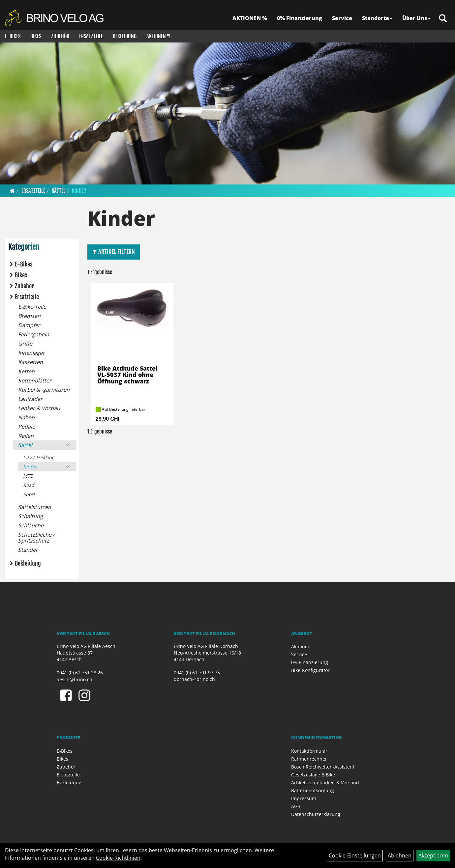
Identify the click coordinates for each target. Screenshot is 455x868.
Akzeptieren (433, 855)
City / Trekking (39, 457)
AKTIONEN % (250, 18)
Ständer (28, 550)
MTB (28, 476)
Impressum (304, 798)
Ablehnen (400, 855)
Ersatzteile (91, 36)
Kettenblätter (35, 380)
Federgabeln (34, 334)
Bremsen (29, 316)
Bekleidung (125, 36)
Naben (26, 417)
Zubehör (60, 36)
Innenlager (31, 353)
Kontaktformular (309, 751)
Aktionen (301, 646)
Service (342, 18)
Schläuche (31, 525)
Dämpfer (29, 325)
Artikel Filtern (114, 252)
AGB (296, 806)
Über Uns (416, 18)
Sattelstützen (35, 507)
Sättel (59, 191)
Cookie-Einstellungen (355, 855)
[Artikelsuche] (443, 19)
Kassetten (30, 362)
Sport (29, 494)
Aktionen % (159, 36)
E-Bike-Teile (32, 307)
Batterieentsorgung (313, 790)
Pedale (27, 427)
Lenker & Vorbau (39, 408)
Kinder (79, 191)
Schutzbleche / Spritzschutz (36, 538)
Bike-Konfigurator (310, 670)
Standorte (377, 18)
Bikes (36, 36)
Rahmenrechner (309, 759)
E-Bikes (13, 36)
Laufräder (30, 399)
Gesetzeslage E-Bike (313, 775)
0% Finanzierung (300, 18)
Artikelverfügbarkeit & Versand (325, 783)
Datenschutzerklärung (316, 814)
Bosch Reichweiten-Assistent (323, 767)
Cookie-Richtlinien (118, 858)
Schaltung (30, 516)
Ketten (26, 371)
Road (29, 485)
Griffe (25, 344)
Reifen (26, 436)
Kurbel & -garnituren (44, 390)
